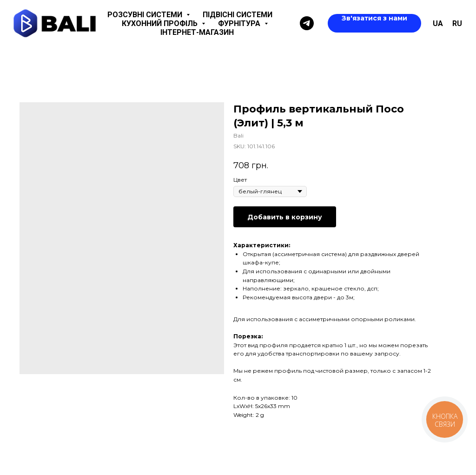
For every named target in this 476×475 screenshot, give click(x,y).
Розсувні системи (146, 15)
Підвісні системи (238, 15)
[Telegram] (307, 23)
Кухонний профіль (161, 23)
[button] (374, 23)
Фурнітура (240, 23)
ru (457, 23)
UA (438, 23)
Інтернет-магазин (197, 32)
